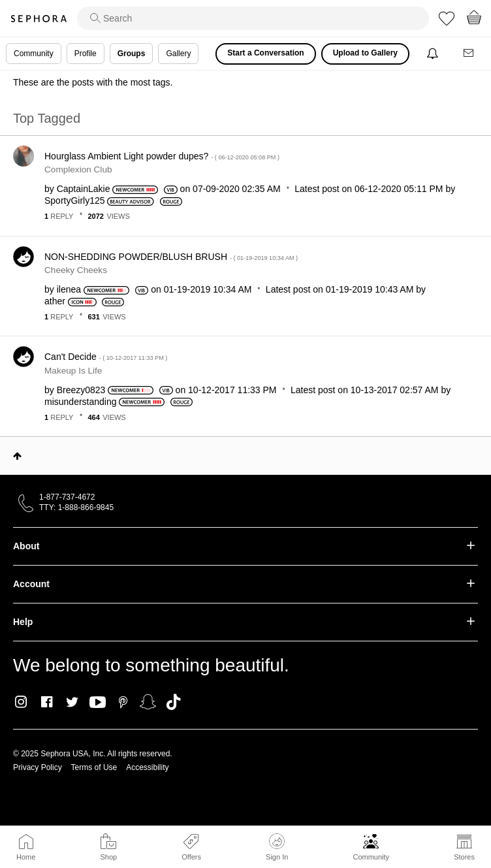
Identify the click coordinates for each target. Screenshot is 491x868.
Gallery (178, 54)
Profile (86, 54)
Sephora (39, 19)
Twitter (72, 702)
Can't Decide (106, 357)
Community (371, 857)
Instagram (21, 702)
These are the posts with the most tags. (93, 82)
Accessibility (147, 767)
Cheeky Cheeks (76, 270)
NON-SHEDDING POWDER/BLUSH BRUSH (171, 257)
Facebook (47, 702)
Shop (108, 857)
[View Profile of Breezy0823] (81, 390)
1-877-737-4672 (67, 497)
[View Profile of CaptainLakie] (84, 189)
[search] (253, 18)
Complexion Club (78, 169)
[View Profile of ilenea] (69, 289)
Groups (132, 54)
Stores (464, 857)
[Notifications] (434, 54)
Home (26, 857)
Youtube (98, 703)
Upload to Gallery (365, 53)
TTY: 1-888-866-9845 (76, 507)
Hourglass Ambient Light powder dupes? (162, 156)
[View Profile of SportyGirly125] (75, 201)
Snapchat (148, 702)
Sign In (277, 847)
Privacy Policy (38, 767)
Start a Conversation (265, 53)
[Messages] (469, 54)
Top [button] (17, 456)
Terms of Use (94, 767)
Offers (191, 857)
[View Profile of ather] (55, 301)
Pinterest (123, 702)
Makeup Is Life (73, 371)
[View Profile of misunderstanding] (81, 402)
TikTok (173, 702)
